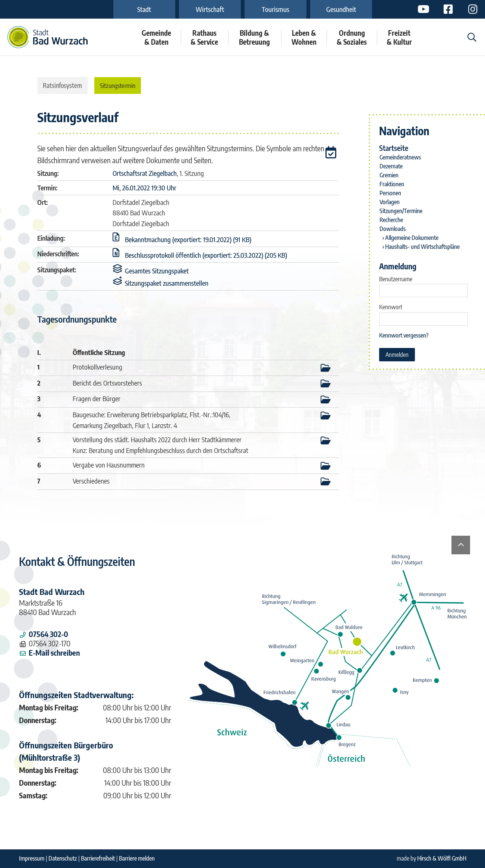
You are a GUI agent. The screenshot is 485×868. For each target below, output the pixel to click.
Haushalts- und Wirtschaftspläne (422, 247)
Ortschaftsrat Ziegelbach (145, 173)
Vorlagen (390, 202)
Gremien (389, 175)
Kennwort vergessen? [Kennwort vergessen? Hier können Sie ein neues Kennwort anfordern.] (404, 335)
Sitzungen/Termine (401, 211)
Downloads (393, 229)
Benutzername (396, 279)
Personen (390, 193)
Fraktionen (392, 184)
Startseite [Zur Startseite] (394, 148)
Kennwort (391, 307)
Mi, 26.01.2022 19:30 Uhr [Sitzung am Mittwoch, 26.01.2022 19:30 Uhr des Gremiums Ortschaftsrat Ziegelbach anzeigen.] (144, 188)
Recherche (391, 220)
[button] (332, 154)
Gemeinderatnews (400, 157)
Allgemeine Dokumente (412, 238)
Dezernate (391, 166)
